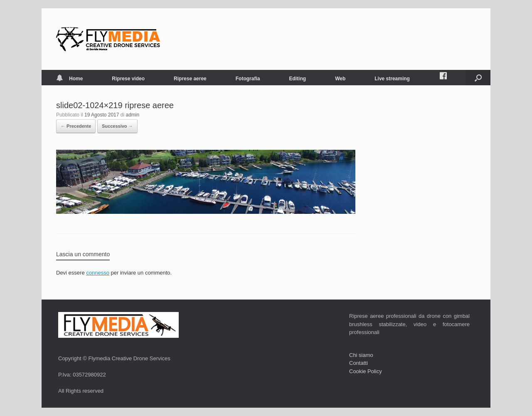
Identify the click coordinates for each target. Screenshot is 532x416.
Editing (297, 79)
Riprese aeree (190, 79)
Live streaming (392, 79)
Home (69, 79)
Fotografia (248, 79)
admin (133, 115)
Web (340, 79)
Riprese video (128, 79)
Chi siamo (361, 355)
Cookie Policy (366, 371)
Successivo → (117, 126)
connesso (98, 273)
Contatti (358, 363)
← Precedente (76, 126)
